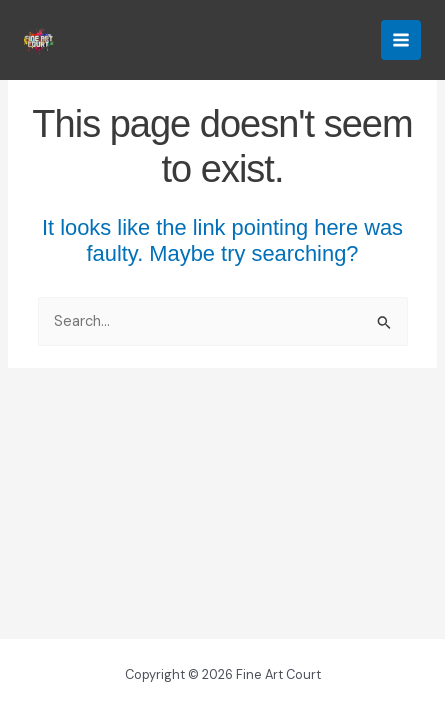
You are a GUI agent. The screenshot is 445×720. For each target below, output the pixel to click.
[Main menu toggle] (401, 40)
